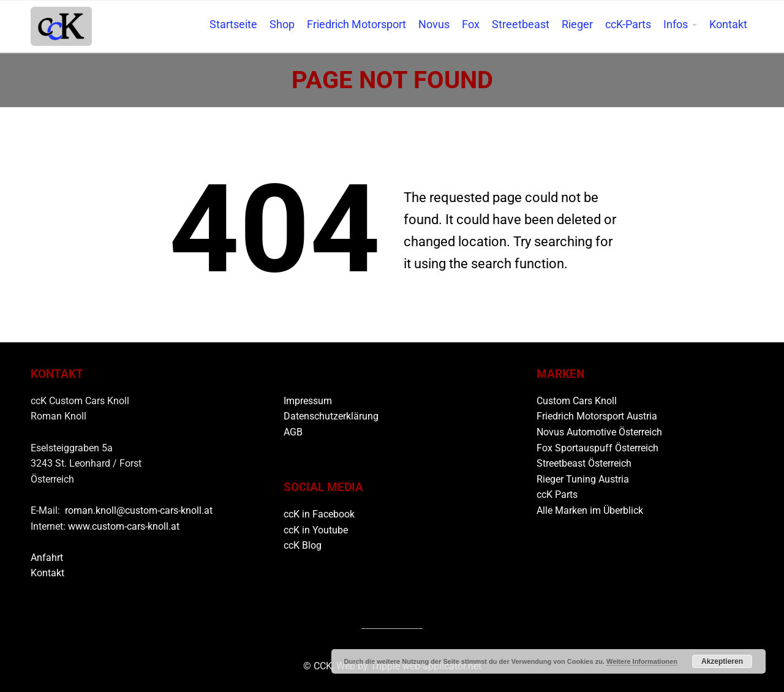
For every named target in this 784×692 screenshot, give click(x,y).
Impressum (308, 401)
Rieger (577, 24)
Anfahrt (47, 558)
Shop (282, 24)
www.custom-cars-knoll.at (124, 526)
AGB (293, 432)
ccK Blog (303, 545)
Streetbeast (521, 24)
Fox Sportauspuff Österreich (597, 448)
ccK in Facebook (319, 514)
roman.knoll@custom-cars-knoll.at (139, 510)
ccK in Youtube (316, 530)
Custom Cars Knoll (577, 401)
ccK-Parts (628, 24)
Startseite (233, 24)
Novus (434, 24)
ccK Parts (557, 495)
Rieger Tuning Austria (583, 479)
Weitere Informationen (642, 661)
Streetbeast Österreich (584, 463)
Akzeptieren (722, 661)
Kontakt (728, 24)
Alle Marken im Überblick (590, 510)
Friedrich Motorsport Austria (597, 416)
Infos (676, 24)
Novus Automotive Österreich (599, 432)
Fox (471, 24)
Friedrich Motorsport (356, 24)
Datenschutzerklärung (331, 416)
